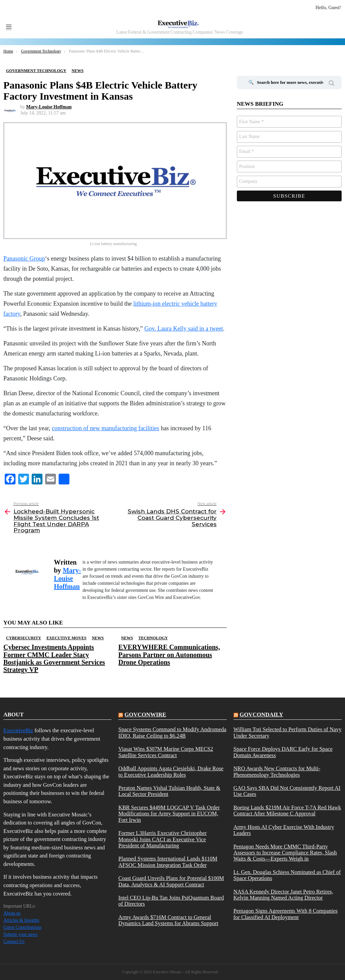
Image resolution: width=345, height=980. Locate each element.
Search (332, 84)
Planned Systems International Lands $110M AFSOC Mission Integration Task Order (168, 862)
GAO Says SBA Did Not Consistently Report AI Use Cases (287, 791)
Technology (153, 638)
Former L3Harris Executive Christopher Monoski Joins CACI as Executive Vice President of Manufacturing (162, 839)
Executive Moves (66, 638)
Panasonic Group (24, 259)
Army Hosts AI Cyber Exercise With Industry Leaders (284, 830)
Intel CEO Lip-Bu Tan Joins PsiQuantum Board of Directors (171, 901)
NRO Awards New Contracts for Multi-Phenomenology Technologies (277, 772)
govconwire (146, 715)
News (98, 638)
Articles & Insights (21, 920)
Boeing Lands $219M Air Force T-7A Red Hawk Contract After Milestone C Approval (287, 811)
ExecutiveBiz (18, 730)
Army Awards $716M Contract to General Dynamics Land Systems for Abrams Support (168, 920)
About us (12, 913)
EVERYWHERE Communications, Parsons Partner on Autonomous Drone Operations (169, 654)
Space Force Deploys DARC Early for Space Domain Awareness (283, 752)
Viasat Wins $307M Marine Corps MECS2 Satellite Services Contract (166, 752)
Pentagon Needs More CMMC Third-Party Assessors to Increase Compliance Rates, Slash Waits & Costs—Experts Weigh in (285, 853)
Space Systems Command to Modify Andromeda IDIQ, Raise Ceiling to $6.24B (172, 733)
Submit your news (21, 934)
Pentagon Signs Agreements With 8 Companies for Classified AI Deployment (286, 914)
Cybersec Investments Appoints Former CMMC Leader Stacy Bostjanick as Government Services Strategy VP (54, 658)
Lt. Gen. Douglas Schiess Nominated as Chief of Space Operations (287, 875)
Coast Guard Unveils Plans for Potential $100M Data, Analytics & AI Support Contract (171, 881)
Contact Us (14, 941)
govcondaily (261, 715)
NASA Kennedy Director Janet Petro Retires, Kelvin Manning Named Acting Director (283, 895)
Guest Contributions (22, 927)
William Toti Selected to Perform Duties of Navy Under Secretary (288, 733)
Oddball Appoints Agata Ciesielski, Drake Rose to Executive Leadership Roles (171, 772)
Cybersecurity (24, 638)
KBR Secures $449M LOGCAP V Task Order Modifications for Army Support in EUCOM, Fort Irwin (169, 814)
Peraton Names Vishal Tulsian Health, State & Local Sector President (169, 791)
